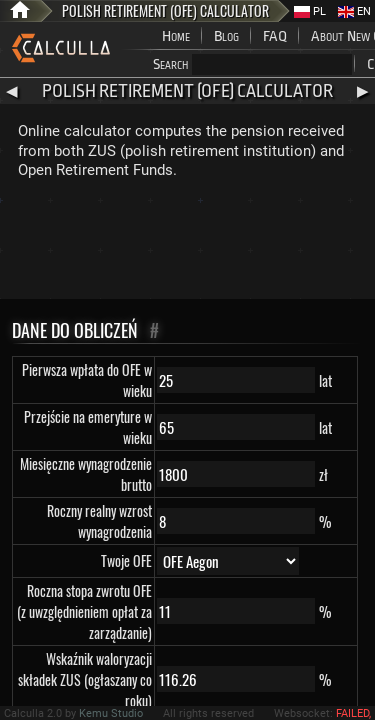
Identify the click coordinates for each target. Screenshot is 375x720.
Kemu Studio (111, 713)
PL (310, 11)
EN (354, 11)
